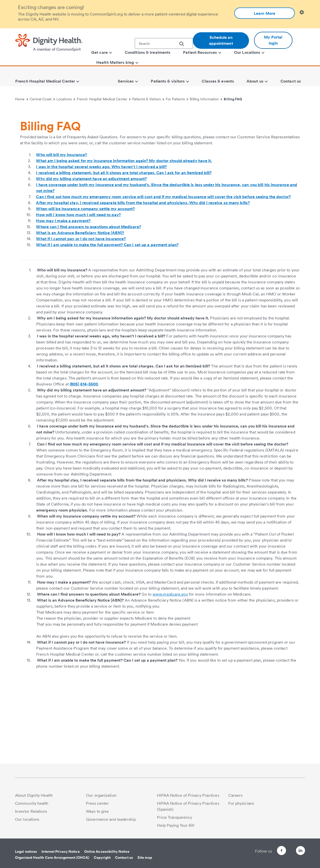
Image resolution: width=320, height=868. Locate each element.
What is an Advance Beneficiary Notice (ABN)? (80, 307)
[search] (183, 44)
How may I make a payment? (63, 295)
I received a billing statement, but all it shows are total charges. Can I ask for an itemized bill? (124, 247)
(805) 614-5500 (84, 458)
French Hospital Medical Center (104, 99)
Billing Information (206, 99)
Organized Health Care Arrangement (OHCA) (52, 857)
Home (21, 99)
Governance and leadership (111, 819)
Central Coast (42, 99)
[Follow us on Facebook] (272, 851)
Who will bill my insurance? (61, 229)
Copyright (102, 857)
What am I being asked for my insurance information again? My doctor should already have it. (124, 235)
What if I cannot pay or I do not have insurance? (81, 313)
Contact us (124, 857)
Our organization (101, 795)
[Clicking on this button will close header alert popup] (302, 12)
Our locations (27, 819)
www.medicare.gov (170, 668)
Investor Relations (31, 811)
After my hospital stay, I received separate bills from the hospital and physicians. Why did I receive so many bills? (143, 277)
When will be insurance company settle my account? (85, 283)
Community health (32, 803)
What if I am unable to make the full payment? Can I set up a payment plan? (107, 319)
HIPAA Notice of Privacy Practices (188, 795)
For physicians (241, 803)
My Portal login (273, 40)
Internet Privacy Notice (60, 851)
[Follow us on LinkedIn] (300, 851)
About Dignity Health (34, 795)
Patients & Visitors (148, 99)
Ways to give (97, 811)
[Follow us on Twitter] (286, 848)
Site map (145, 857)
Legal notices (26, 851)
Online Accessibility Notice (107, 851)
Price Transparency (174, 817)
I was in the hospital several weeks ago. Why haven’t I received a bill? (101, 241)
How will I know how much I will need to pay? (78, 289)
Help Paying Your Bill (176, 825)
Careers (235, 795)
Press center (97, 803)
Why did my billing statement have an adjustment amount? (91, 253)
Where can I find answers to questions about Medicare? (88, 301)
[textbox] (164, 43)
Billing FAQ (233, 99)
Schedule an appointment (221, 40)
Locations (66, 99)
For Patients (177, 99)
